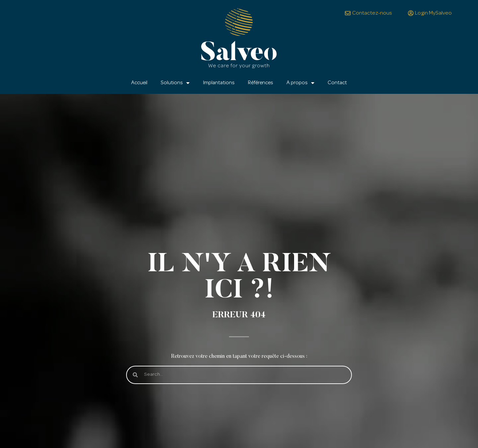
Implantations (219, 83)
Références (261, 83)
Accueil (139, 83)
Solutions (175, 83)
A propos (300, 83)
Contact (337, 83)
